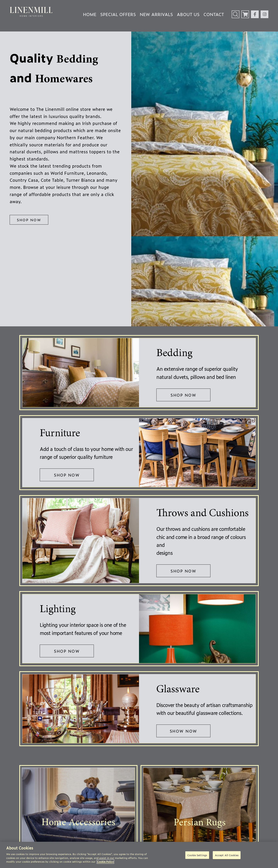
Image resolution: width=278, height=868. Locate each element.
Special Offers (118, 14)
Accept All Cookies (227, 855)
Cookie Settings (197, 855)
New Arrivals (156, 14)
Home (90, 14)
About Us (188, 14)
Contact (214, 14)
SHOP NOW (29, 220)
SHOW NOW (183, 731)
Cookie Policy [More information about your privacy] (105, 862)
